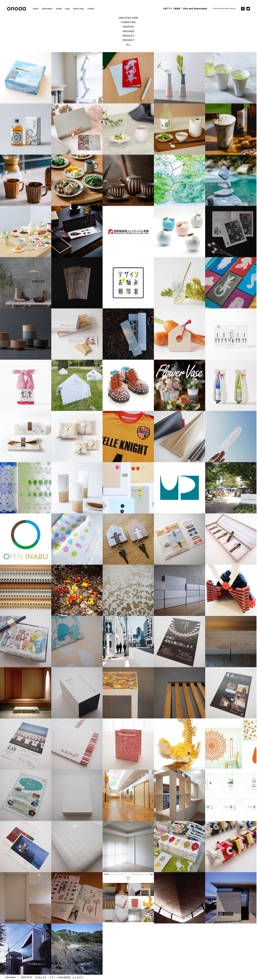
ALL (128, 45)
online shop (78, 9)
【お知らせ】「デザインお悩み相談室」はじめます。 (60, 977)
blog (67, 9)
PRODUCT (128, 36)
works (36, 9)
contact (91, 9)
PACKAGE (128, 31)
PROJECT (128, 40)
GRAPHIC (129, 27)
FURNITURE (128, 22)
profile (59, 9)
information (47, 9)
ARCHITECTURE (129, 18)
